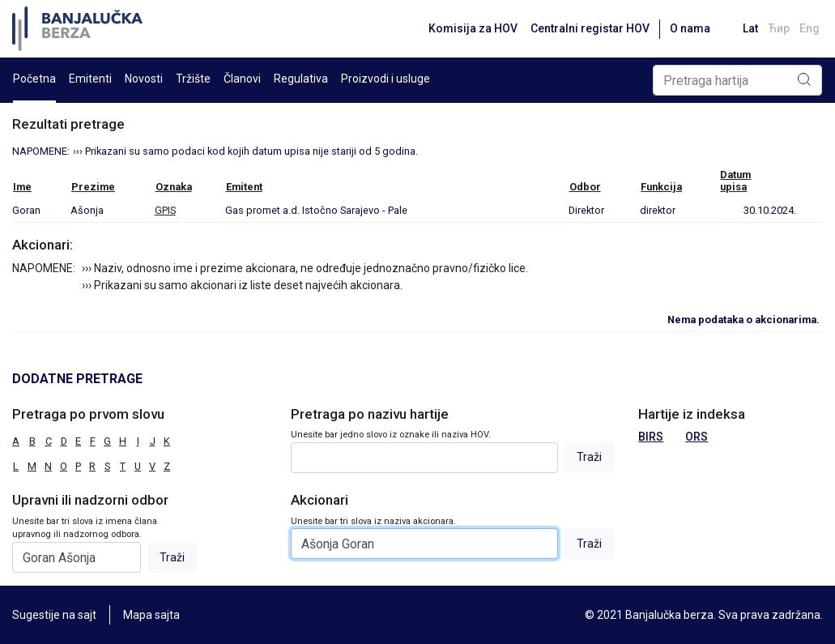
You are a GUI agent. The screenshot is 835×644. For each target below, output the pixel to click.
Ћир (779, 28)
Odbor (585, 187)
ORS (697, 437)
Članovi (242, 79)
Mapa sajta (151, 615)
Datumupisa (735, 181)
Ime (22, 187)
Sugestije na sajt (54, 615)
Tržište (193, 79)
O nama (690, 28)
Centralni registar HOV (590, 28)
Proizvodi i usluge (386, 79)
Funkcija (661, 187)
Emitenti (90, 79)
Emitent (244, 187)
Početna (34, 79)
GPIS (165, 210)
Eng (809, 28)
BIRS (651, 437)
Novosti (144, 79)
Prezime (93, 187)
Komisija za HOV (473, 28)
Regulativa (301, 79)
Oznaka (174, 187)
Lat (750, 28)
